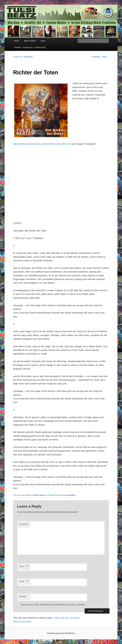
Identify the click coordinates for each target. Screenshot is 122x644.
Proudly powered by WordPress (61, 633)
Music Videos (30, 41)
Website (23, 596)
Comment (23, 524)
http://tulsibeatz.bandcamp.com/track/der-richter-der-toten (42, 144)
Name (24, 566)
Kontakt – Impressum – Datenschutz (30, 47)
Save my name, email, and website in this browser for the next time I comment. (53, 605)
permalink (71, 495)
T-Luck (51, 495)
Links (43, 41)
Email (24, 581)
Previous (95, 57)
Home (17, 41)
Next (106, 57)
